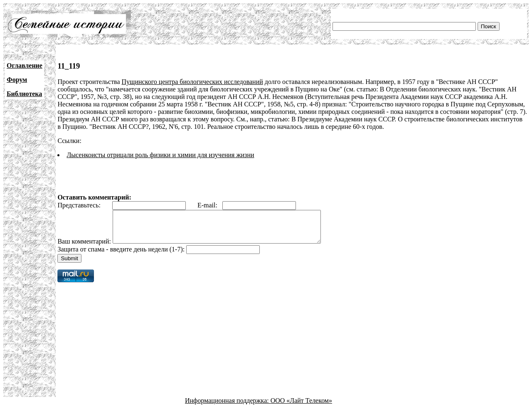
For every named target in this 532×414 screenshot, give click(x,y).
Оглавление (25, 65)
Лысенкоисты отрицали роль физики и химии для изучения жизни (160, 155)
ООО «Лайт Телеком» (301, 407)
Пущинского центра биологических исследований (192, 82)
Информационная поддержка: (228, 407)
